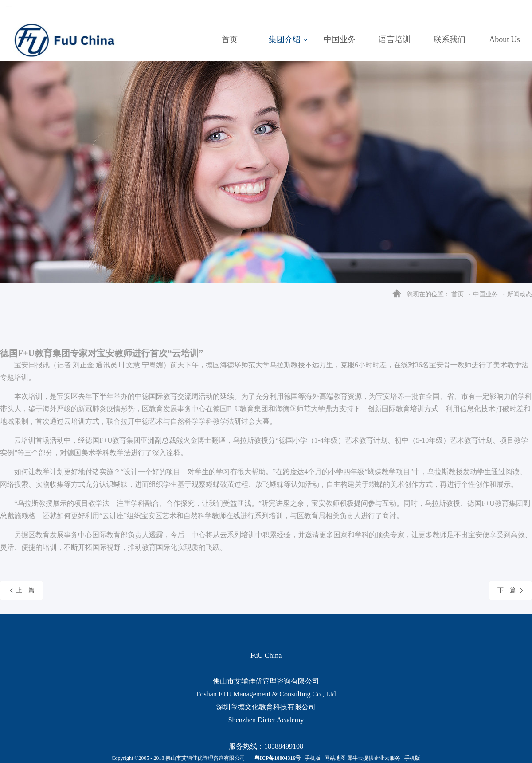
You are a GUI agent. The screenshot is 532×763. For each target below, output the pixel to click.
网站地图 (334, 758)
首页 (230, 39)
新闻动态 (520, 294)
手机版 (311, 758)
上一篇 (25, 590)
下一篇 (507, 590)
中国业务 (485, 294)
